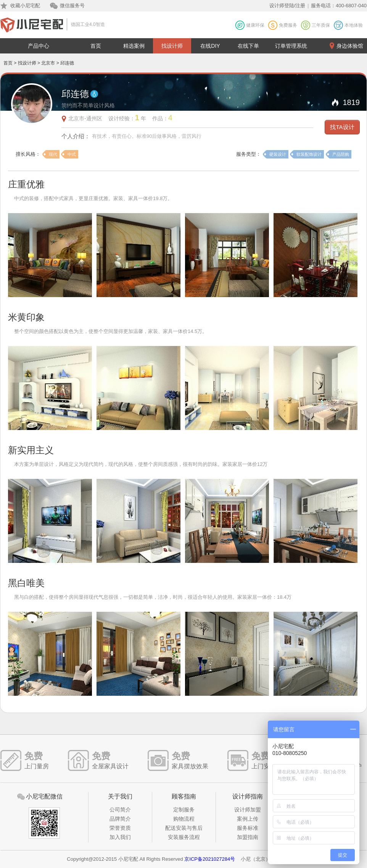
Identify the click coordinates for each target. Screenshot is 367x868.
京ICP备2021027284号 (210, 859)
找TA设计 (342, 127)
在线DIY (210, 46)
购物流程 (184, 819)
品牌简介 (120, 819)
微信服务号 (72, 6)
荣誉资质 (120, 828)
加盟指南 (248, 837)
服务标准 (248, 828)
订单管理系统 (291, 46)
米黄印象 (26, 317)
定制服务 (184, 810)
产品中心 (39, 46)
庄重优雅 (26, 184)
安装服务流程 (184, 837)
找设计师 (172, 46)
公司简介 (120, 810)
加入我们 (120, 837)
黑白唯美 (26, 583)
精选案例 (134, 46)
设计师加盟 (248, 810)
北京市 (48, 63)
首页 (96, 46)
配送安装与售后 (184, 828)
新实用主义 (31, 450)
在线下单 (248, 46)
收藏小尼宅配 (25, 6)
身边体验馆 (350, 46)
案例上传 (248, 819)
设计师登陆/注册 (287, 6)
